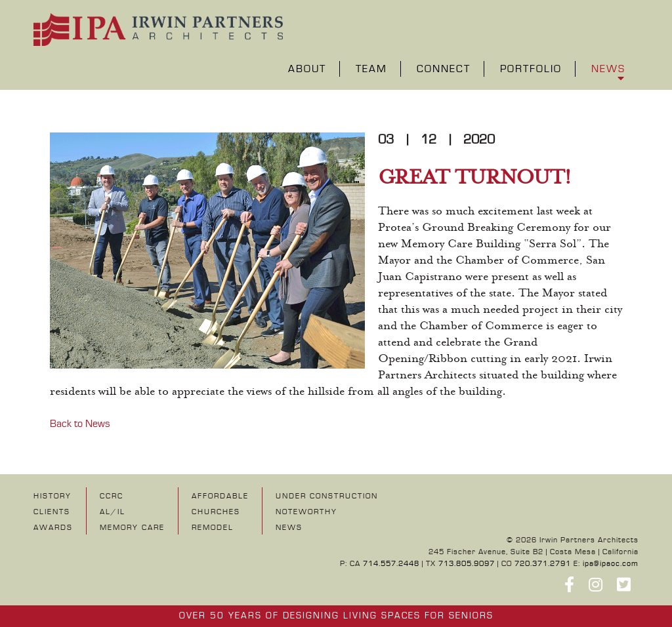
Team (371, 70)
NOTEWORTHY (306, 512)
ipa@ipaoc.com (611, 564)
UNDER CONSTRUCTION (327, 496)
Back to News (80, 424)
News (608, 70)
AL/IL (113, 512)
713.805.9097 (467, 564)
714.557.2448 (391, 564)
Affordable (220, 496)
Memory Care (132, 528)
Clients (52, 512)
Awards (53, 528)
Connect (444, 70)
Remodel (213, 528)
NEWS (289, 528)
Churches (216, 512)
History (52, 496)
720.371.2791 (543, 564)
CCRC (112, 496)
